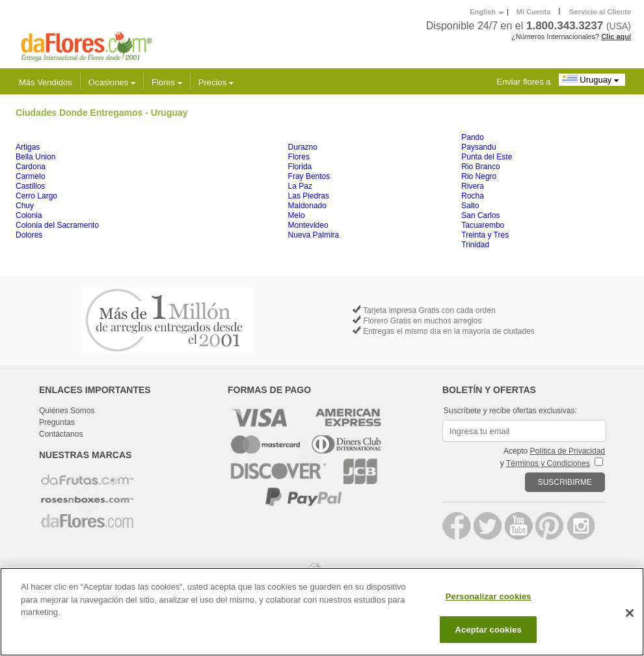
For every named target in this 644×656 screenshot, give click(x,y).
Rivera (473, 186)
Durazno (303, 147)
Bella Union (35, 157)
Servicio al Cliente (600, 12)
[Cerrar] (630, 615)
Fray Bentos (309, 176)
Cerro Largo (36, 196)
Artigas (28, 147)
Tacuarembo (483, 225)
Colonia (29, 215)
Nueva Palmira (314, 235)
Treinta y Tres (485, 235)
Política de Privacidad (568, 451)
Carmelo (30, 176)
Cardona (31, 167)
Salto (470, 206)
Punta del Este (487, 157)
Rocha (473, 196)
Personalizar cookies (489, 598)
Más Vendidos (46, 82)
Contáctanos (61, 434)
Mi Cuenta (534, 12)
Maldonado (307, 206)
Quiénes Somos (67, 411)
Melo (297, 215)
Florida (300, 167)
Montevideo (308, 225)
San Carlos (480, 215)
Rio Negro (479, 176)
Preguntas (57, 422)
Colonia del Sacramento (57, 225)
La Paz (300, 186)
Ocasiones (112, 82)
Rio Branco (480, 167)
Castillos (30, 186)
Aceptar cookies (489, 631)
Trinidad (475, 245)
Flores (167, 82)
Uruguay (592, 79)
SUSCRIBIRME (565, 482)
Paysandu (478, 147)
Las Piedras (309, 196)
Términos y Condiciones (548, 463)
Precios (216, 82)
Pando (473, 137)
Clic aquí (616, 36)
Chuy (25, 206)
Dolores (29, 235)
